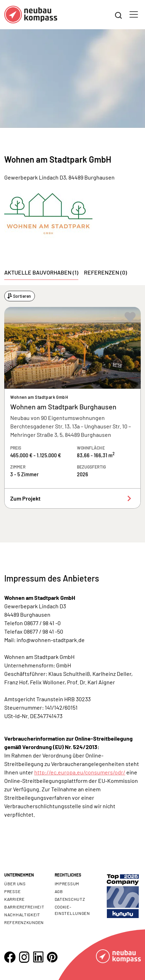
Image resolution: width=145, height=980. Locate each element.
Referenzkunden (24, 922)
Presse (12, 891)
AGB (59, 891)
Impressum (67, 884)
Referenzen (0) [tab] (105, 272)
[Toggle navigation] (134, 14)
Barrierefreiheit (24, 907)
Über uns (15, 884)
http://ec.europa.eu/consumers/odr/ (80, 772)
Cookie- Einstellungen (72, 910)
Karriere (14, 899)
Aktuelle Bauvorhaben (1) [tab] (41, 272)
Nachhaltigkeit (22, 915)
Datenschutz (70, 899)
